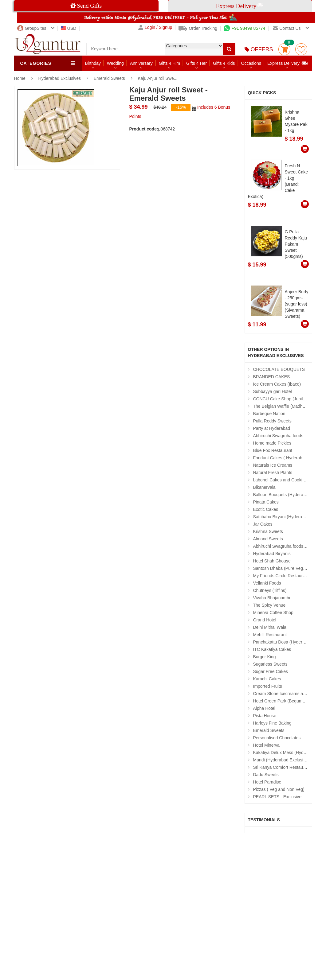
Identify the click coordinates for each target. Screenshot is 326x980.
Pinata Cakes (266, 502)
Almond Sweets (268, 539)
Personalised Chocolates (277, 738)
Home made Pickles (272, 443)
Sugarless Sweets (270, 664)
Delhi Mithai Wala (270, 627)
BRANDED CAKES (272, 377)
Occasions (251, 63)
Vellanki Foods (267, 583)
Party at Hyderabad (272, 428)
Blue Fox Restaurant (273, 450)
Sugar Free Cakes (271, 671)
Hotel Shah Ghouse (272, 561)
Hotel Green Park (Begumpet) (282, 701)
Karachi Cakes (267, 679)
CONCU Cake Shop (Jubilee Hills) (286, 399)
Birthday (93, 63)
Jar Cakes (263, 524)
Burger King (265, 657)
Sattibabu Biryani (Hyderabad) (282, 517)
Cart (284, 49)
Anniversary (141, 63)
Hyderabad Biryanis (272, 554)
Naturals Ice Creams (273, 465)
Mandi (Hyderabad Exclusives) (282, 760)
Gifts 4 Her (196, 63)
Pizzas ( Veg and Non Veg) (279, 789)
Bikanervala (264, 487)
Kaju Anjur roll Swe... (157, 78)
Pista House (265, 716)
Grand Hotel (265, 620)
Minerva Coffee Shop (273, 612)
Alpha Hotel (264, 708)
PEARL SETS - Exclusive (277, 797)
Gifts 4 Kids (224, 63)
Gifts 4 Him (169, 63)
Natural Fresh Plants (273, 472)
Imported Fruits (268, 686)
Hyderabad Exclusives (60, 78)
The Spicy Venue (269, 605)
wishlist (301, 49)
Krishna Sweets (268, 531)
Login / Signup (155, 27)
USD (69, 28)
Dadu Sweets (266, 775)
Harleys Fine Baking (272, 723)
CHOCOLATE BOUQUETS (279, 369)
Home (20, 78)
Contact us (287, 28)
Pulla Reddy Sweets (272, 421)
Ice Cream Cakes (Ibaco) (277, 384)
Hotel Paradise (267, 782)
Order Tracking (198, 28)
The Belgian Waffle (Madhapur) (283, 406)
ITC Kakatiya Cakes (272, 649)
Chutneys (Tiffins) (270, 590)
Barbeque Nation (269, 414)
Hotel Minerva (266, 745)
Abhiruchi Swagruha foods (278, 436)
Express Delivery (288, 63)
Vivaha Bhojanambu (272, 598)
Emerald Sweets (109, 78)
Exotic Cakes (266, 509)
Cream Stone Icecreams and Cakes (287, 694)
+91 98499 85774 (244, 28)
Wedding (115, 63)
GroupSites (32, 28)
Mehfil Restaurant (270, 635)
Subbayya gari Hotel (273, 391)
